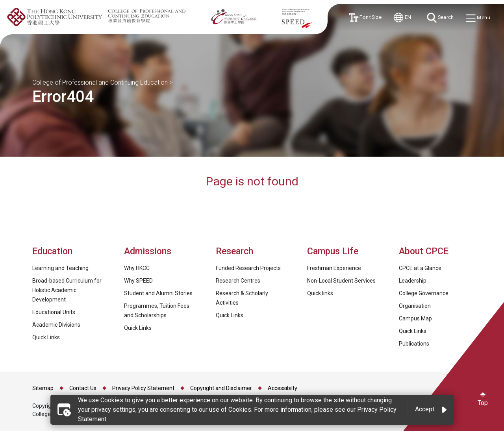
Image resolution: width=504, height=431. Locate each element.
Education (52, 251)
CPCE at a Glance (420, 268)
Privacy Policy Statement (143, 388)
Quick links (320, 293)
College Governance (424, 293)
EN (402, 17)
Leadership (413, 281)
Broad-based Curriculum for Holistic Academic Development (67, 290)
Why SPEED (138, 281)
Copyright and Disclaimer (221, 388)
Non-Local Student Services (341, 281)
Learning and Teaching (60, 268)
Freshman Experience (334, 268)
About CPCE (424, 251)
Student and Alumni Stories (158, 293)
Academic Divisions (56, 325)
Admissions (149, 251)
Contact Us (83, 388)
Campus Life (333, 251)
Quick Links (46, 337)
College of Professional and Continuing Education (100, 82)
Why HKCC (137, 268)
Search (440, 18)
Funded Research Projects (248, 268)
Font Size (365, 18)
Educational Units (54, 312)
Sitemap (43, 388)
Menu (478, 18)
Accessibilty (283, 388)
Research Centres (238, 281)
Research (234, 251)
